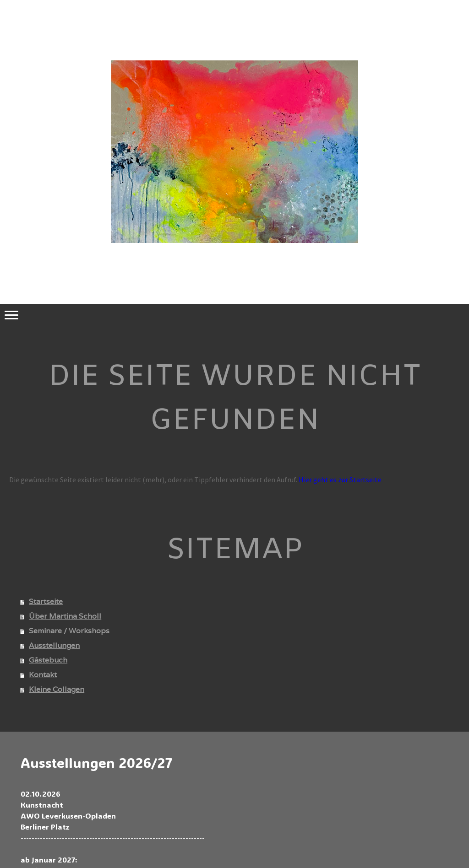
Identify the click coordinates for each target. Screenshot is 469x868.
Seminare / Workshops (69, 631)
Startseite (46, 601)
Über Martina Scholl (65, 616)
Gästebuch (48, 660)
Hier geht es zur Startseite (340, 480)
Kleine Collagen (57, 689)
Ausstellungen (54, 645)
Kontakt (43, 675)
